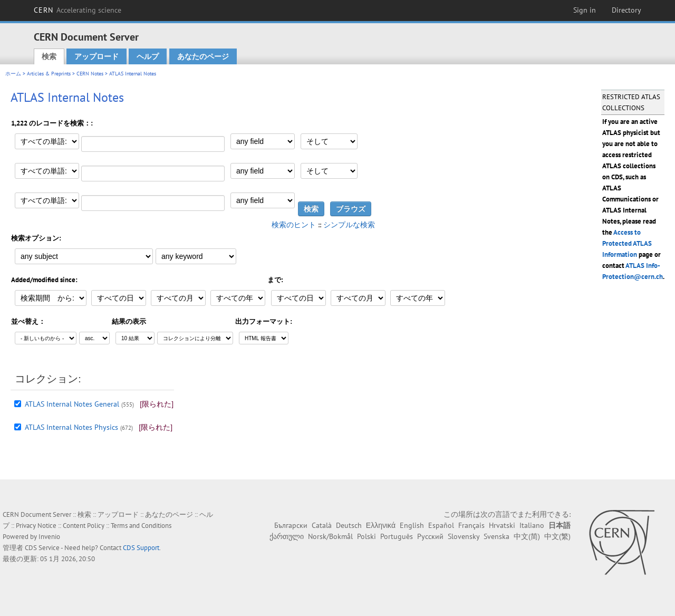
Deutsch (349, 525)
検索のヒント (294, 225)
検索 (49, 56)
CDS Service (42, 548)
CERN (78, 10)
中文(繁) (557, 536)
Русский (430, 536)
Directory (626, 10)
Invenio (49, 537)
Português (397, 536)
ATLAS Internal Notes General (72, 404)
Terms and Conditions (141, 526)
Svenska (496, 536)
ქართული (287, 536)
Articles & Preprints (49, 74)
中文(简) (527, 536)
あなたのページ (203, 56)
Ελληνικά (381, 525)
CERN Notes (90, 74)
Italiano (532, 525)
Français (471, 525)
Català (322, 525)
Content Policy (84, 526)
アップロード (97, 56)
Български (291, 525)
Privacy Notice (36, 526)
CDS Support (141, 548)
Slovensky (464, 536)
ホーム (13, 74)
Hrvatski (502, 525)
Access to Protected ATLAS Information (627, 243)
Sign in (585, 10)
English (412, 525)
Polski (367, 536)
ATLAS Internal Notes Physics (71, 427)
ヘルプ (148, 56)
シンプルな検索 (349, 225)
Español (441, 525)
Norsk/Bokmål (330, 536)
